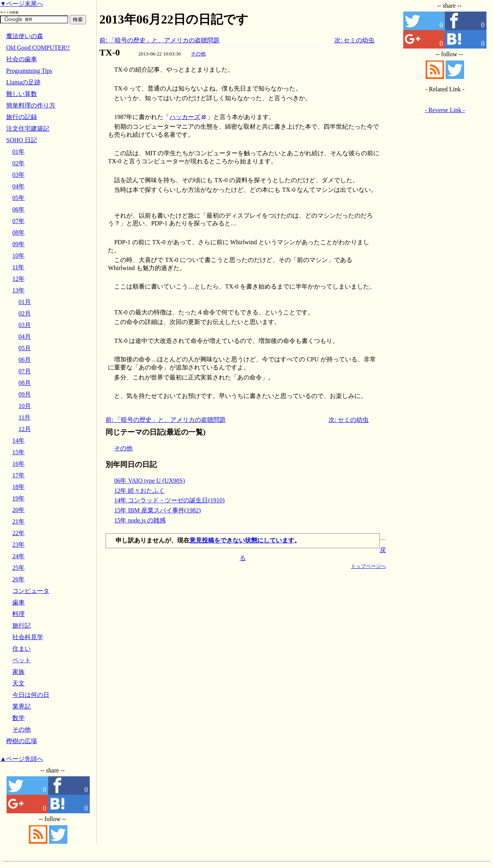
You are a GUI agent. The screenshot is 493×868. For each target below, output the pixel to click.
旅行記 (22, 625)
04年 (18, 186)
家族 (18, 672)
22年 (18, 533)
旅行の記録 (22, 117)
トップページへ (368, 566)
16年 (18, 464)
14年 (18, 441)
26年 (18, 579)
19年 (18, 498)
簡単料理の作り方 (31, 105)
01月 (25, 302)
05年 (18, 198)
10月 (25, 406)
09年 (18, 244)
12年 (18, 279)
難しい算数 (22, 94)
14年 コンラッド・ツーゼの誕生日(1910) (169, 500)
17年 (18, 475)
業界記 (22, 706)
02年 (18, 163)
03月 (25, 325)
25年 (18, 568)
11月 (24, 417)
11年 (18, 267)
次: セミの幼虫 (354, 40)
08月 (25, 383)
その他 (198, 54)
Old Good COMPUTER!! (38, 48)
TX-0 (110, 52)
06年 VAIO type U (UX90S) (149, 481)
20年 (18, 510)
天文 (18, 683)
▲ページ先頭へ (22, 759)
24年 (18, 556)
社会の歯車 (22, 59)
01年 (18, 152)
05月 (25, 348)
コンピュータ (31, 591)
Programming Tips (29, 71)
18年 (18, 487)
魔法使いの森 (25, 36)
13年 (18, 290)
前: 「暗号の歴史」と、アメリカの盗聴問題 (159, 40)
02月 (25, 313)
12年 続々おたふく (139, 491)
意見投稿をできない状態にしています (242, 540)
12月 (25, 429)
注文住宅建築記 (28, 128)
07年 (18, 221)
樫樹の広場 (22, 741)
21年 (18, 521)
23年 (18, 545)
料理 (18, 614)
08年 (18, 233)
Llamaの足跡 (23, 82)
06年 (18, 209)
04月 (25, 337)
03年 (18, 175)
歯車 (18, 602)
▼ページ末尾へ (22, 4)
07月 (25, 371)
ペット (22, 660)
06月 (25, 360)
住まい (22, 649)
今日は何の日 (31, 695)
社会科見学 (28, 637)
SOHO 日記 (22, 140)
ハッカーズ (185, 117)
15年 (18, 452)
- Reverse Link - (445, 110)
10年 (18, 256)
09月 (25, 394)
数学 (18, 718)
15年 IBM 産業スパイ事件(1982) (157, 510)
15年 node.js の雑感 (140, 520)
